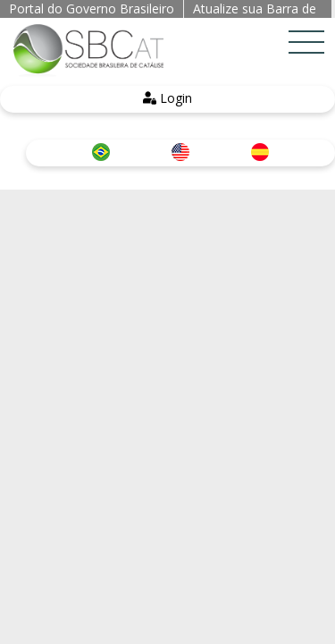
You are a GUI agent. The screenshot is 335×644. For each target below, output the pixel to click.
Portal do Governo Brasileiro (92, 8)
